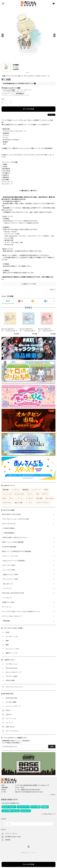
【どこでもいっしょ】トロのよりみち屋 (16, 519)
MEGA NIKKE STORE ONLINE (11, 514)
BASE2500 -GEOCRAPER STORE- (13, 593)
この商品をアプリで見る (29, 284)
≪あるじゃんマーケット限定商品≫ (14, 561)
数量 (3, 99)
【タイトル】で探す (9, 565)
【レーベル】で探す (9, 570)
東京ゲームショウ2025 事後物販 (14, 542)
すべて (8, 301)
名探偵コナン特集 (8, 602)
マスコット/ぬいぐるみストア (12, 616)
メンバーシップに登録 (9, 90)
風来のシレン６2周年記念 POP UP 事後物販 (17, 551)
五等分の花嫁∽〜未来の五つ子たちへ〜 (16, 538)
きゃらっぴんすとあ (9, 524)
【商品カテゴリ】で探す (10, 575)
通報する (52, 290)
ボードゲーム (7, 607)
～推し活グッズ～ (8, 584)
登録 (52, 747)
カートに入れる (29, 109)
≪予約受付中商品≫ (9, 528)
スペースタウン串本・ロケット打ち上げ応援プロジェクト (21, 612)
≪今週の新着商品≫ (9, 533)
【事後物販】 (7, 621)
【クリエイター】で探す (10, 579)
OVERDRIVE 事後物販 (10, 547)
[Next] (54, 35)
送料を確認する (20, 93)
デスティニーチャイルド (10, 556)
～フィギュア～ (7, 598)
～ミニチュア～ (7, 588)
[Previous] (3, 35)
